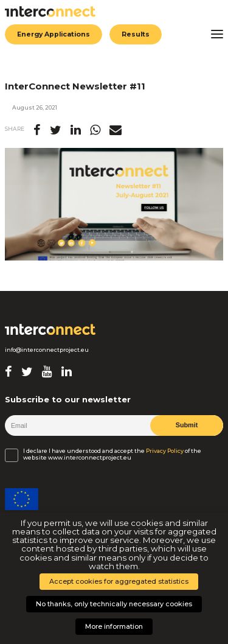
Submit (186, 425)
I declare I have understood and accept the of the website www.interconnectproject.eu (112, 454)
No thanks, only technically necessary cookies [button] (114, 604)
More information (114, 626)
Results (140, 34)
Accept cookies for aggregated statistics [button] (119, 581)
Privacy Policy (165, 451)
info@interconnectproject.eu (47, 350)
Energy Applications (55, 34)
